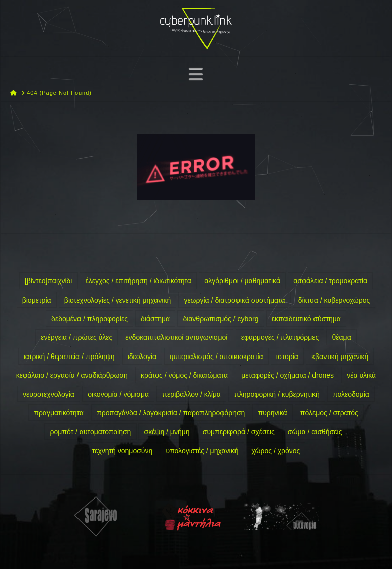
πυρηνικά (272, 413)
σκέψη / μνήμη (167, 432)
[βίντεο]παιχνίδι (49, 281)
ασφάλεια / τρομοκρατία (330, 281)
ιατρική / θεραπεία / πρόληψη (69, 357)
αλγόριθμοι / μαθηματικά (242, 281)
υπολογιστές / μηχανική (202, 451)
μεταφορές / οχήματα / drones (287, 375)
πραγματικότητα (59, 413)
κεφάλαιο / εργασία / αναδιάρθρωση (72, 375)
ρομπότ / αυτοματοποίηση (91, 432)
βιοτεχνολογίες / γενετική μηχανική (117, 300)
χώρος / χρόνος (276, 451)
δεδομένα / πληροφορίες (90, 319)
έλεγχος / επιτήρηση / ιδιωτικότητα (138, 281)
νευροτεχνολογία (49, 394)
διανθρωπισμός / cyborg (220, 319)
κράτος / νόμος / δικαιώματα (184, 375)
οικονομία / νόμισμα (118, 394)
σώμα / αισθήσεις (315, 432)
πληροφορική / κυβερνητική (277, 394)
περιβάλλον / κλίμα (191, 394)
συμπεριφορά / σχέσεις (239, 432)
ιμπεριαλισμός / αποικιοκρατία (216, 357)
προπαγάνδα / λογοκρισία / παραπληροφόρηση (171, 413)
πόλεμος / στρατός (329, 413)
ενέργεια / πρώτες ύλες (76, 337)
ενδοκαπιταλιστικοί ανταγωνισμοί (176, 337)
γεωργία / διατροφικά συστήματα (234, 300)
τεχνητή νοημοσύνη (123, 451)
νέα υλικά (361, 375)
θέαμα (341, 337)
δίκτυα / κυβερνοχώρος (334, 300)
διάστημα (155, 319)
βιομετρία (37, 300)
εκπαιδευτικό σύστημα (306, 319)
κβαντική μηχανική (340, 357)
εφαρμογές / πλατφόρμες (280, 337)
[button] (196, 74)
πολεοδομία (351, 394)
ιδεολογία (142, 357)
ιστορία (287, 357)
